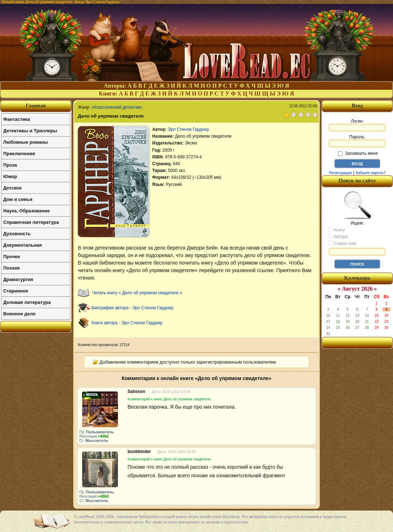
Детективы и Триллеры (30, 131)
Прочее (12, 257)
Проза (10, 165)
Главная (36, 105)
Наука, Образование (26, 211)
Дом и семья (18, 199)
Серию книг (342, 243)
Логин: (357, 125)
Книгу (336, 230)
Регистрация (340, 173)
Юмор (10, 176)
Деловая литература (27, 302)
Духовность (17, 234)
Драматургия (18, 279)
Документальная (23, 245)
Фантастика (17, 119)
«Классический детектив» (117, 107)
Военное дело (19, 314)
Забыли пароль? (371, 173)
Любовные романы (26, 142)
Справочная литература (31, 222)
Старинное (16, 291)
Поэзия (11, 268)
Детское (12, 188)
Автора (338, 236)
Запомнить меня (358, 153)
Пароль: (357, 141)
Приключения (19, 154)
